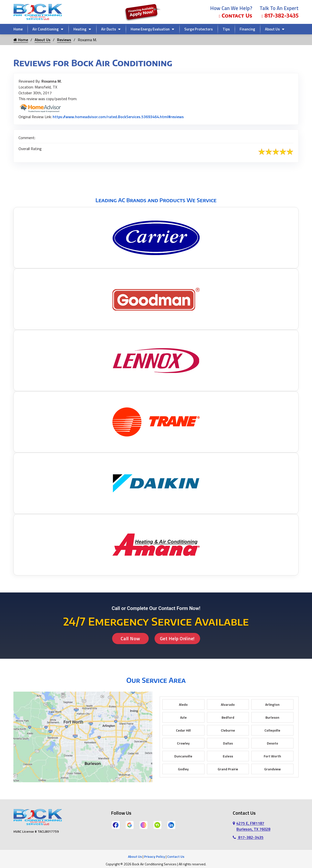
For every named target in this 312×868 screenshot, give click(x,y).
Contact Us (236, 15)
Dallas (228, 743)
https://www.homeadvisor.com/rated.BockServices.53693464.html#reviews (118, 117)
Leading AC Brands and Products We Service (156, 200)
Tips (226, 29)
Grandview (273, 769)
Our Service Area (156, 680)
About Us (272, 29)
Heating (80, 29)
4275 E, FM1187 (252, 826)
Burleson (272, 717)
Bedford (228, 717)
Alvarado (228, 704)
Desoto (273, 743)
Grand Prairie (228, 769)
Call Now (130, 638)
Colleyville (272, 730)
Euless (228, 756)
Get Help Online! (177, 638)
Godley (183, 769)
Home (18, 29)
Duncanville (183, 756)
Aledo (183, 704)
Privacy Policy (155, 856)
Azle (183, 717)
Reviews (64, 40)
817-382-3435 (280, 15)
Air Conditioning (46, 29)
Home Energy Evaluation (150, 29)
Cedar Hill (183, 730)
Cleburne (228, 730)
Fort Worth (272, 756)
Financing (247, 29)
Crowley (183, 743)
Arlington (272, 704)
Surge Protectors (199, 29)
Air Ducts (109, 29)
